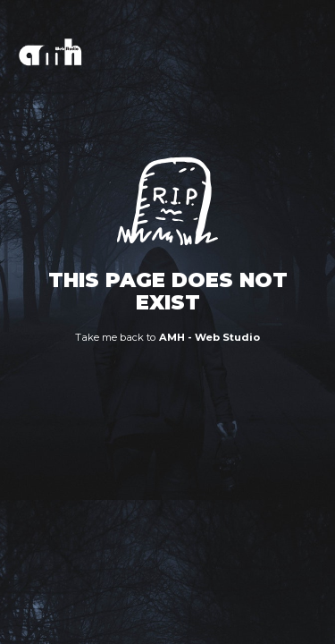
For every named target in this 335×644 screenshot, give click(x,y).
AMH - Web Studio (210, 337)
